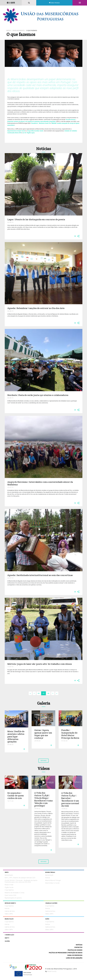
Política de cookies (75, 950)
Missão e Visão (9, 885)
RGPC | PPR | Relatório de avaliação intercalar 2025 (20, 878)
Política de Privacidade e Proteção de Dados (66, 953)
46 (48, 693)
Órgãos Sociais (9, 887)
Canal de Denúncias (75, 955)
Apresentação (9, 875)
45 (43, 693)
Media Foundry (52, 971)
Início (9, 31)
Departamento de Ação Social (16, 131)
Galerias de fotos (10, 911)
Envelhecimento (19, 31)
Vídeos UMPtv (9, 914)
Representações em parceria (13, 898)
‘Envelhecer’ (35, 123)
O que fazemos (32, 31)
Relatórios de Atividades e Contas (15, 893)
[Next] (30, 693)
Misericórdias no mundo (52, 883)
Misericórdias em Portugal (53, 880)
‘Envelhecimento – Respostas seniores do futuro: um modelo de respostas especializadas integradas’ (42, 120)
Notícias (48, 878)
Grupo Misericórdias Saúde (35, 131)
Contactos (78, 947)
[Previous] (34, 693)
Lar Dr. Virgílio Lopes (28, 133)
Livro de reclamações (74, 958)
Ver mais (44, 761)
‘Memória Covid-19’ (44, 123)
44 (39, 693)
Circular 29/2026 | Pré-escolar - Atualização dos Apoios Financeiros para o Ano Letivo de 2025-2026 (21, 881)
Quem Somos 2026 (10, 895)
